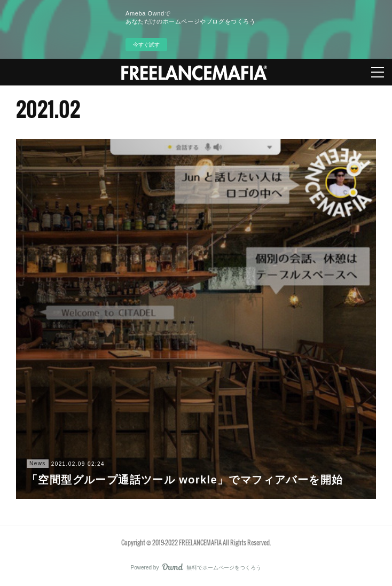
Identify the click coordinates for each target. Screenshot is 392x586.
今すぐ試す (146, 45)
